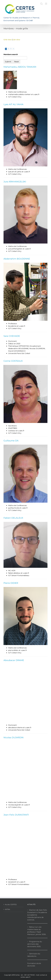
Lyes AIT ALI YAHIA (13, 104)
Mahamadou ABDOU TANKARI (20, 67)
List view (16, 40)
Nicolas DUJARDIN (14, 738)
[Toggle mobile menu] (46, 4)
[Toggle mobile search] (41, 4)
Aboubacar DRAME (14, 660)
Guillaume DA (11, 441)
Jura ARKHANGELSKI (15, 182)
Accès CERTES (11, 904)
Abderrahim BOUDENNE (17, 259)
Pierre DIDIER (11, 583)
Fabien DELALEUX (13, 518)
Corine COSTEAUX (13, 361)
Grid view (8, 40)
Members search (11, 54)
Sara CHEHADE (12, 336)
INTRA (7, 909)
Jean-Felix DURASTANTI (16, 815)
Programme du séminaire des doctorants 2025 (35, 944)
